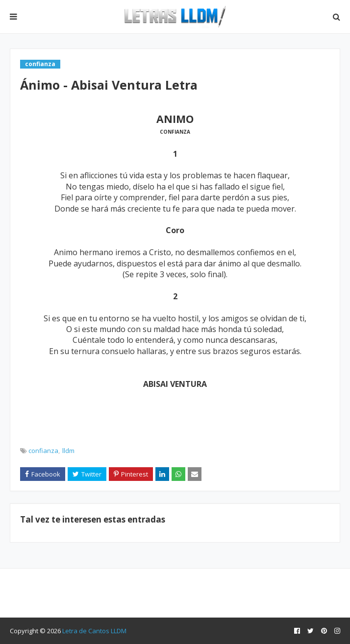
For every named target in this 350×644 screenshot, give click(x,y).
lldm (68, 451)
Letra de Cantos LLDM (94, 631)
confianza (43, 451)
